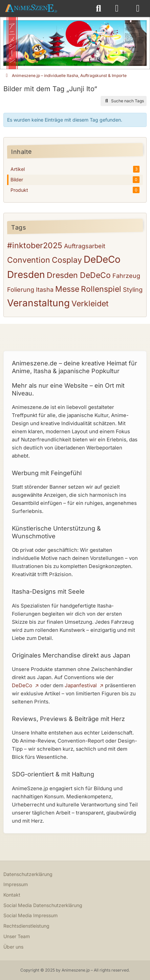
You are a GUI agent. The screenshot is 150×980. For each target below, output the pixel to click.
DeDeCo (102, 259)
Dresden (26, 275)
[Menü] (138, 8)
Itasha (45, 290)
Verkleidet (90, 304)
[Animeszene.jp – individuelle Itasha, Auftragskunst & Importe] (31, 8)
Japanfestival (81, 685)
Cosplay (67, 260)
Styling (133, 290)
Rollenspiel (101, 289)
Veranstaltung (38, 303)
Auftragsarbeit (85, 246)
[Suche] (99, 8)
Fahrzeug (126, 276)
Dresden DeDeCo (79, 275)
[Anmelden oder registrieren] (117, 8)
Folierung (21, 290)
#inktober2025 (35, 246)
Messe (67, 289)
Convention (29, 260)
